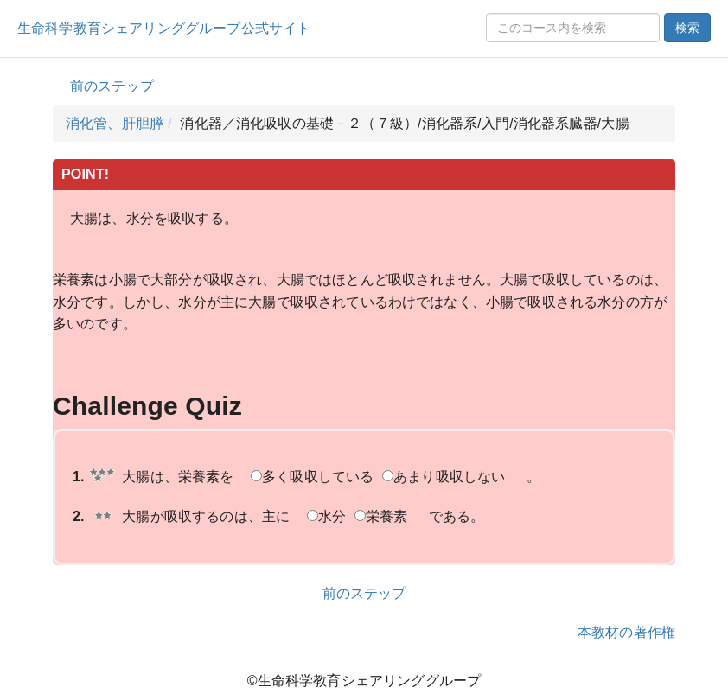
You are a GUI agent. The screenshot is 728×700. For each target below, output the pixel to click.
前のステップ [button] (112, 86)
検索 (687, 28)
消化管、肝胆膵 (115, 123)
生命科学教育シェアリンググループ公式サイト (164, 28)
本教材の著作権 (626, 632)
